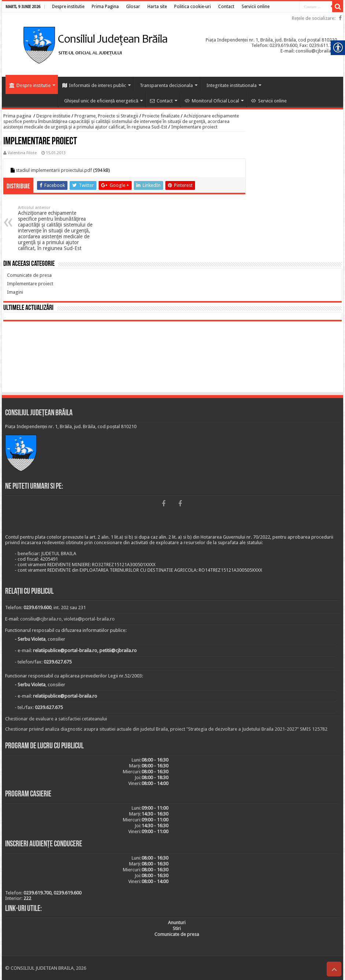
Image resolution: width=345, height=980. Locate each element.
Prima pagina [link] (17, 116)
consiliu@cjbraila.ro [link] (41, 619)
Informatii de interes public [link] (94, 85)
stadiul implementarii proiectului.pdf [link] (54, 170)
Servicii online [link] (269, 101)
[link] (68, 7)
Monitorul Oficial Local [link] (212, 101)
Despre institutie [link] (30, 85)
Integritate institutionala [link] (232, 85)
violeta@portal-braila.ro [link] (89, 619)
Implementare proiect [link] (194, 127)
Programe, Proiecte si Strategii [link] (106, 116)
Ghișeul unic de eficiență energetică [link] (101, 101)
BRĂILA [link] (172, 358)
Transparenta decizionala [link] (166, 85)
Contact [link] (161, 101)
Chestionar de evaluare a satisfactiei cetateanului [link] (56, 719)
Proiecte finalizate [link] (161, 116)
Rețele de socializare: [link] (314, 18)
